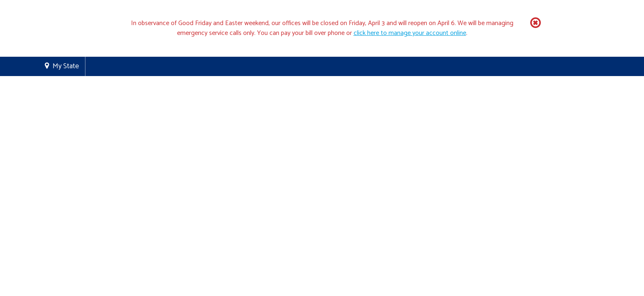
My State (66, 66)
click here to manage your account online (410, 33)
